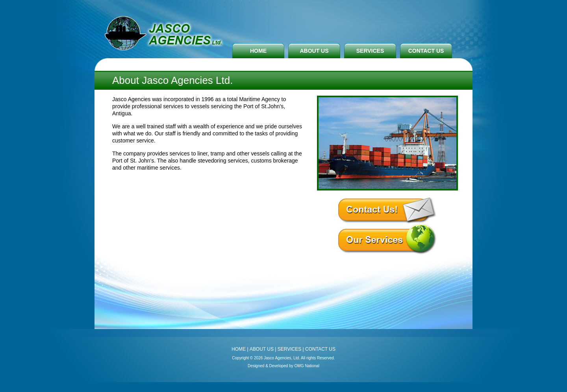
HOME (258, 51)
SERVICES (370, 51)
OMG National (307, 366)
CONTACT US (426, 51)
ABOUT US (314, 51)
